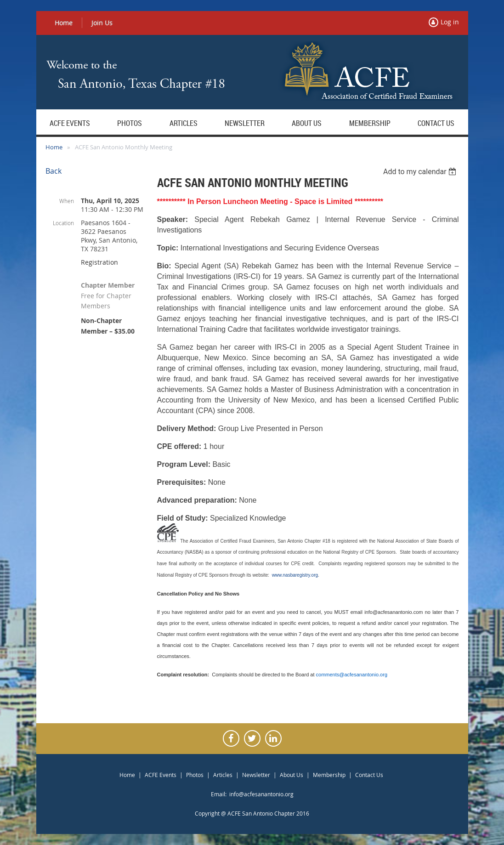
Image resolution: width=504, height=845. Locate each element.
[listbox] (421, 172)
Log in (450, 22)
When (67, 201)
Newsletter (256, 775)
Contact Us (369, 775)
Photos (195, 775)
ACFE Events (161, 775)
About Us (292, 775)
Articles (223, 775)
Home (64, 23)
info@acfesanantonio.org (261, 794)
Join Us (102, 23)
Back (54, 171)
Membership (329, 775)
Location (63, 223)
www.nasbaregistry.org (295, 575)
